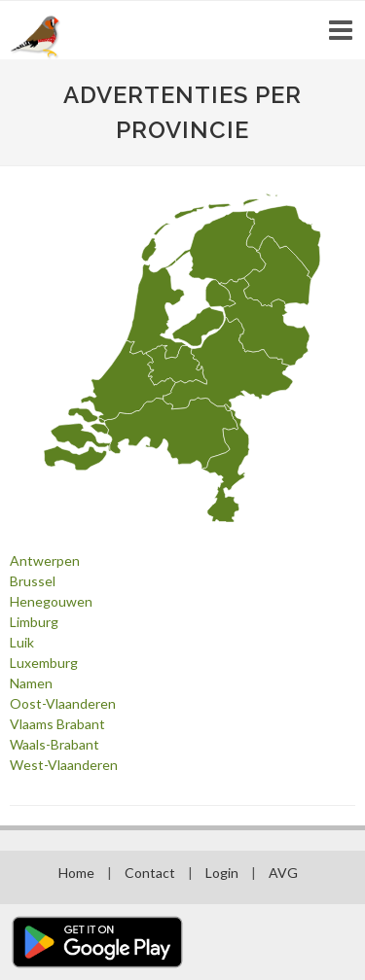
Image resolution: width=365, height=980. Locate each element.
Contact (150, 873)
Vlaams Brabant (57, 724)
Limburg (34, 622)
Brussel (33, 581)
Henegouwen (51, 601)
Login (222, 873)
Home (76, 873)
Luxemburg (44, 663)
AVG (283, 873)
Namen (31, 683)
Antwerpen (45, 560)
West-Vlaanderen (64, 765)
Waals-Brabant (55, 744)
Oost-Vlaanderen (63, 703)
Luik (22, 642)
